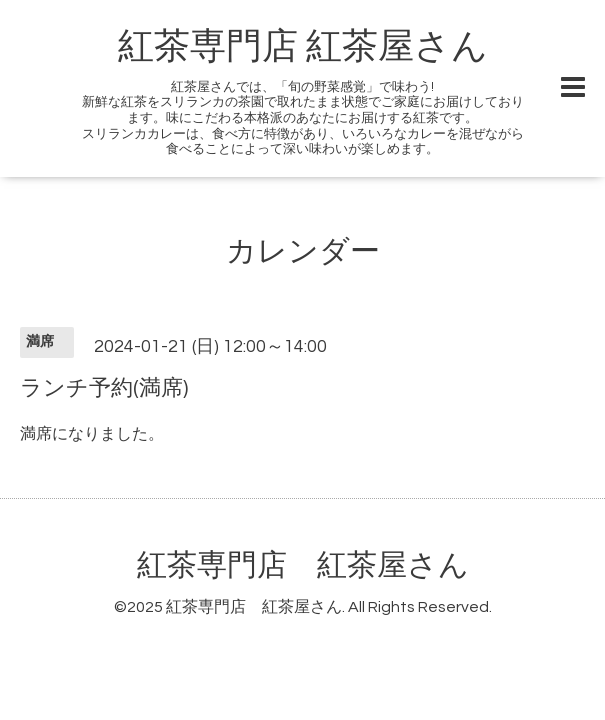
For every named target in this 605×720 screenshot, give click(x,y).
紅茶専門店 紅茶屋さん (303, 47)
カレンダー (303, 251)
